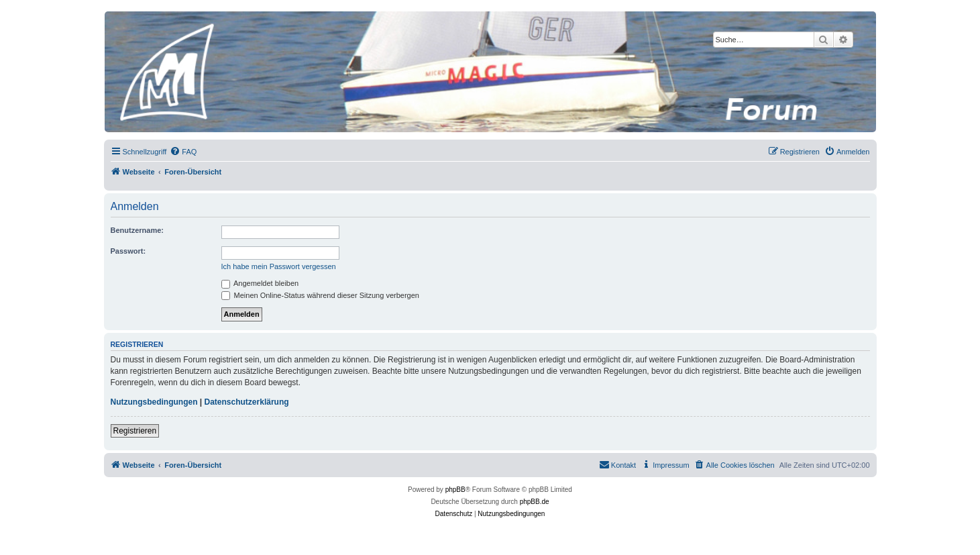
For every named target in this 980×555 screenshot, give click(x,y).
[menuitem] (183, 152)
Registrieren (135, 431)
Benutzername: (137, 230)
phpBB (455, 490)
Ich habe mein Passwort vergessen (279, 266)
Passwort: (128, 251)
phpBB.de (535, 502)
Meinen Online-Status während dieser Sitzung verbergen (320, 295)
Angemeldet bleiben (260, 283)
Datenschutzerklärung (247, 402)
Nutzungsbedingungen (154, 402)
